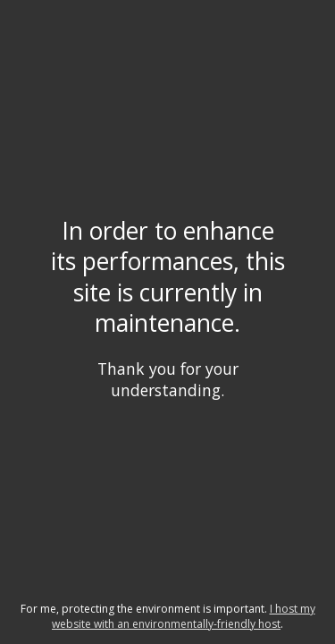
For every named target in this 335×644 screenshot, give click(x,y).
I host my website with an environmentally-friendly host (184, 616)
